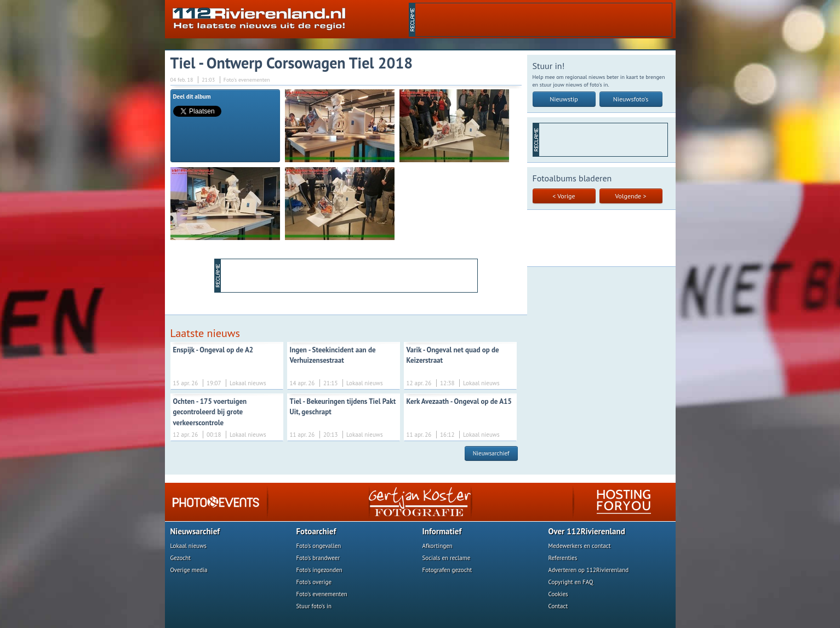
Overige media (189, 570)
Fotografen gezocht (447, 570)
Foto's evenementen (322, 594)
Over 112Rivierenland (587, 531)
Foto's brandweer (318, 558)
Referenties (563, 558)
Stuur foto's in (314, 606)
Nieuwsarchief (491, 453)
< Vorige (564, 196)
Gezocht (181, 558)
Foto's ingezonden (319, 570)
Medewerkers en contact (580, 546)
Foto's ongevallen (319, 546)
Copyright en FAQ (571, 582)
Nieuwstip (564, 99)
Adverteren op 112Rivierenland (589, 570)
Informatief (442, 531)
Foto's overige (314, 582)
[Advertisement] (544, 20)
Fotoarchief (316, 531)
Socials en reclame (447, 558)
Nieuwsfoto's (631, 99)
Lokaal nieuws (188, 546)
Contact (558, 606)
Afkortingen (438, 546)
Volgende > (631, 196)
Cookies (558, 594)
